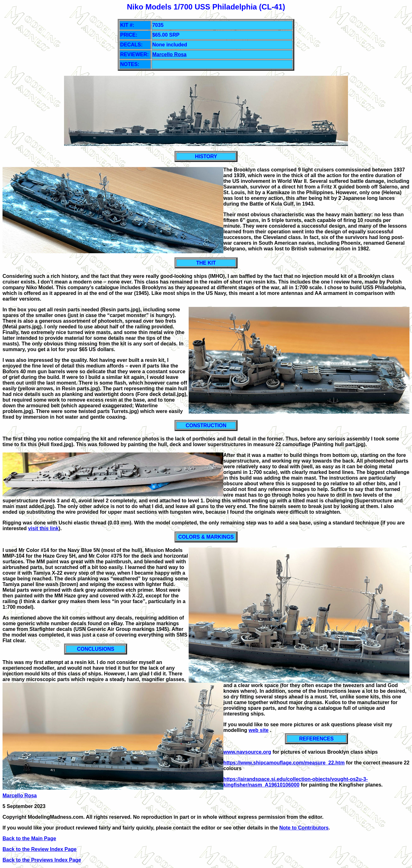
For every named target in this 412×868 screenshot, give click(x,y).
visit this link (43, 528)
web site (259, 730)
